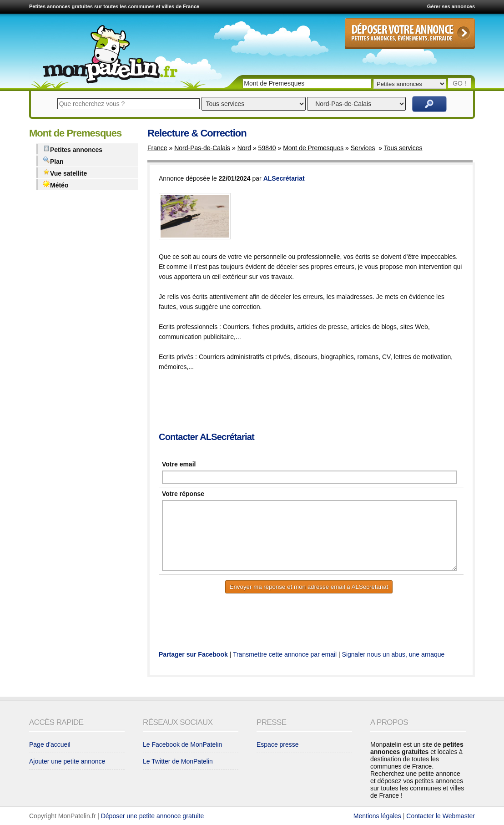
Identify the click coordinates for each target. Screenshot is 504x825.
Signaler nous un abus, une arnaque (393, 654)
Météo (55, 185)
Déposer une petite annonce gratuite (153, 816)
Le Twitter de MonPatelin (178, 761)
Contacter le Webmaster (441, 816)
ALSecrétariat (284, 178)
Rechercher (429, 104)
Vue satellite (65, 173)
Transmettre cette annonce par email (285, 654)
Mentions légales (377, 816)
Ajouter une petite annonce (67, 761)
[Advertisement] (324, 402)
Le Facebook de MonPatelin (182, 744)
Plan (53, 161)
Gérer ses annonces (451, 6)
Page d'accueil (50, 744)
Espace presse (278, 744)
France (157, 148)
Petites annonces (73, 149)
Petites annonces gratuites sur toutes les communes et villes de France (114, 6)
